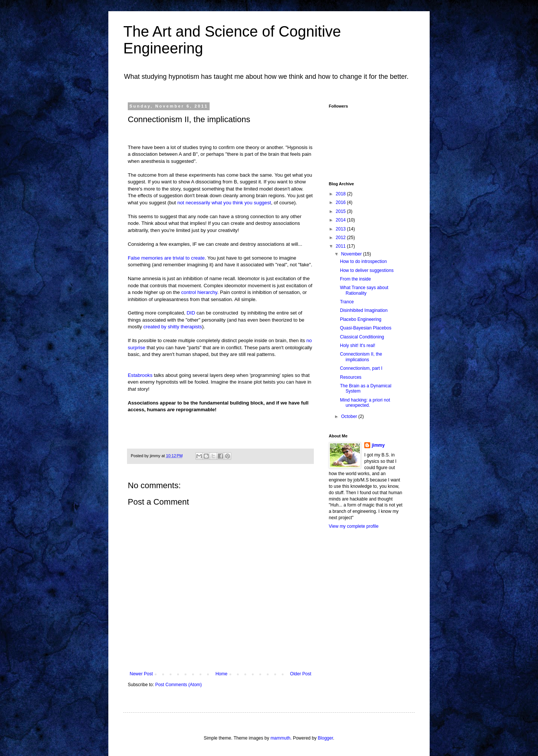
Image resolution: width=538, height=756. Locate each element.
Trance (347, 302)
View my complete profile (354, 526)
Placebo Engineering (361, 319)
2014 (341, 220)
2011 (341, 246)
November (352, 254)
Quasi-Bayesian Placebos (366, 328)
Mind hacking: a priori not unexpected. (365, 403)
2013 (341, 229)
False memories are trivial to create (166, 258)
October (350, 416)
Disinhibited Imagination (364, 310)
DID (191, 313)
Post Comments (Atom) (178, 685)
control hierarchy (199, 292)
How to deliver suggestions (367, 270)
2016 (341, 202)
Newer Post (141, 674)
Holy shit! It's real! (358, 346)
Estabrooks (140, 375)
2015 (341, 211)
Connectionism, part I (361, 368)
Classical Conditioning (362, 337)
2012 (341, 238)
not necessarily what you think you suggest (224, 203)
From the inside (355, 279)
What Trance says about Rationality (364, 290)
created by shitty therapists (173, 327)
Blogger (326, 738)
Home (222, 674)
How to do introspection (363, 261)
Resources (351, 377)
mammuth (280, 738)
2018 (341, 194)
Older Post (301, 674)
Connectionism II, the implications (361, 357)
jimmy (378, 445)
